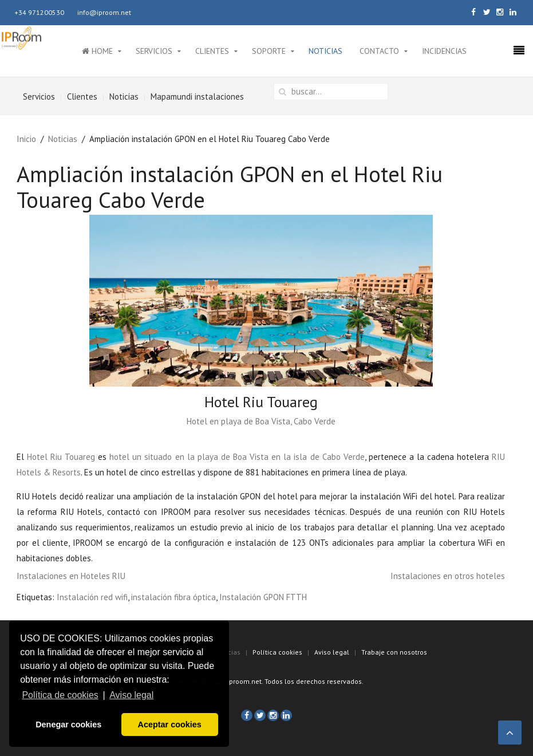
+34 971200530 (39, 12)
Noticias (325, 51)
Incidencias (444, 51)
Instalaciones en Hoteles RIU (71, 576)
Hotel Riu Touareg (61, 457)
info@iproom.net (104, 12)
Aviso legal (332, 652)
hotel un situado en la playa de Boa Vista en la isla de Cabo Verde (237, 457)
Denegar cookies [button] (68, 724)
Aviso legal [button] (131, 695)
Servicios (154, 51)
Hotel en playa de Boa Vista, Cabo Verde (261, 421)
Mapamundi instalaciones (197, 97)
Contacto (379, 51)
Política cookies (277, 652)
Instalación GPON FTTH (263, 597)
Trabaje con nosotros (394, 652)
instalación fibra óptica (173, 597)
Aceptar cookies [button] (170, 724)
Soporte (269, 51)
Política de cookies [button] (60, 695)
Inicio (26, 139)
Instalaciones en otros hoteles (448, 576)
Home (97, 51)
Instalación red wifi (92, 597)
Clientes (212, 51)
